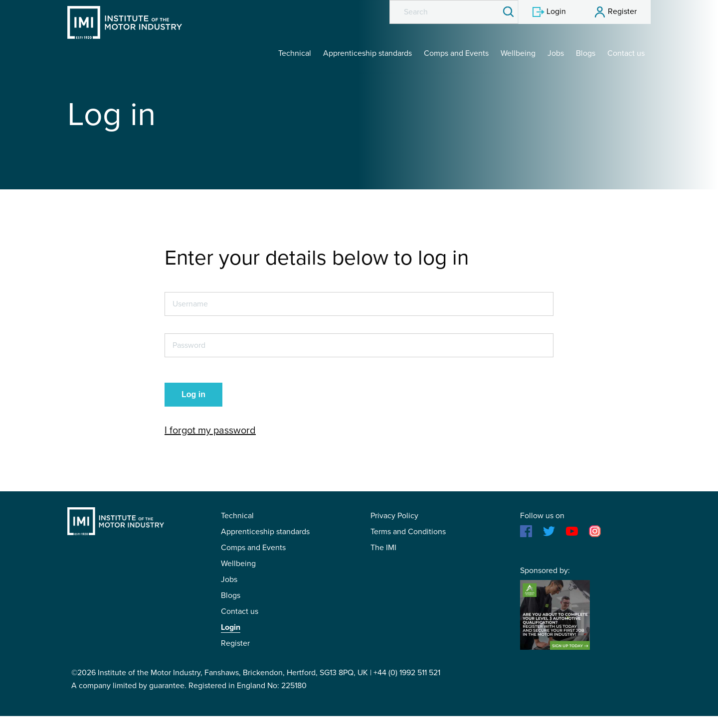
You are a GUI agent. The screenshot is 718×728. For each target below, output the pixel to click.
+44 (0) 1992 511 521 (407, 673)
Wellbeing (518, 53)
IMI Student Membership (125, 22)
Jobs (556, 53)
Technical (295, 53)
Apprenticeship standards (367, 53)
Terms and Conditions (408, 532)
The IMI (383, 548)
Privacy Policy (394, 516)
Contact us (626, 53)
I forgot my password (210, 431)
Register (235, 643)
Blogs (586, 53)
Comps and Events (456, 53)
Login (231, 627)
